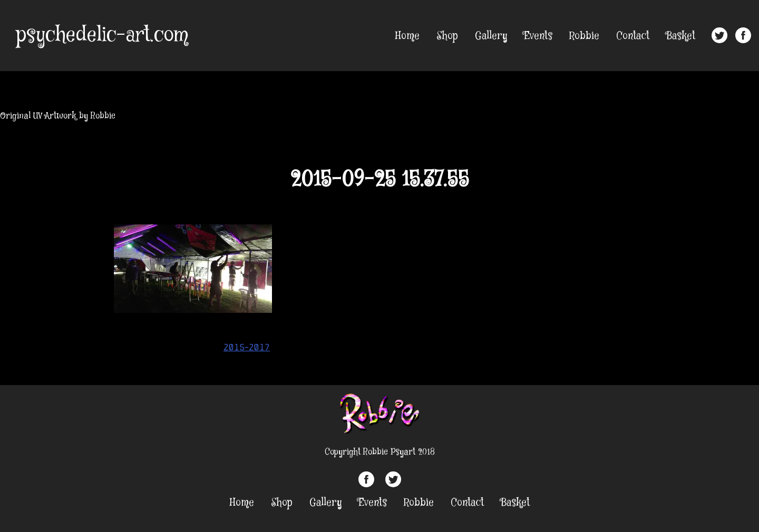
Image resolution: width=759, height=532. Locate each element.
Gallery (491, 36)
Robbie (584, 36)
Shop (447, 36)
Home (407, 36)
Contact (633, 36)
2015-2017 (247, 347)
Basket (681, 36)
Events (538, 36)
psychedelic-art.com (102, 35)
